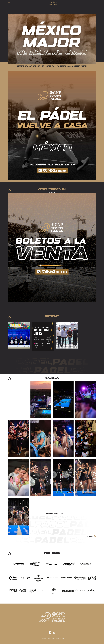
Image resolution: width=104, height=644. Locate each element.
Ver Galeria (90, 536)
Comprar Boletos (55, 513)
